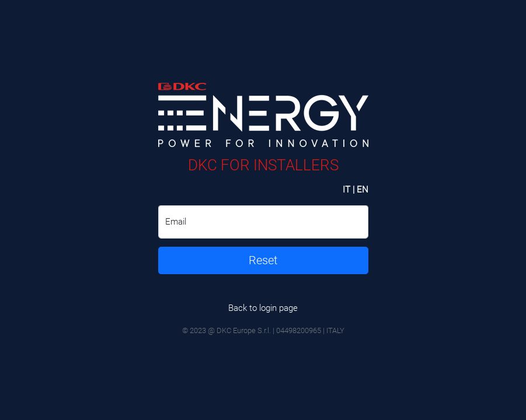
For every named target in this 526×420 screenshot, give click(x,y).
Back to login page (263, 308)
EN (363, 190)
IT (346, 190)
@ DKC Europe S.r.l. (239, 330)
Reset (263, 260)
